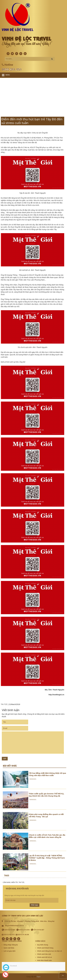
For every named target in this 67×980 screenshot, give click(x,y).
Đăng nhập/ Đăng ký (11, 945)
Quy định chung (43, 945)
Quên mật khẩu (9, 948)
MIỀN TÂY (58, 882)
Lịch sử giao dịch (10, 951)
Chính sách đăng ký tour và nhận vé (50, 951)
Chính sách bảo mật (44, 954)
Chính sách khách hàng (45, 948)
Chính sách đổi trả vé (44, 957)
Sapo (39, 977)
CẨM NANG (50, 882)
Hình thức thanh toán (44, 960)
